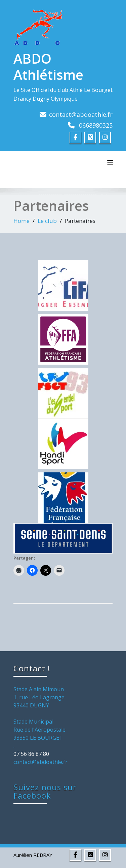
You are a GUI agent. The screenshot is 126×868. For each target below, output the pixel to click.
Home (22, 221)
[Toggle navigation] (110, 163)
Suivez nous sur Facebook (45, 791)
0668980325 (96, 125)
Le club (47, 221)
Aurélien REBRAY (33, 855)
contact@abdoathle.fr (81, 114)
